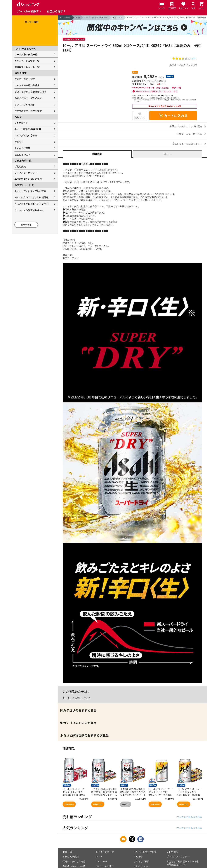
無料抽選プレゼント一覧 (27, 67)
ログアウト (26, 225)
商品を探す (68, 852)
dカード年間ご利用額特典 (28, 129)
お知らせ (19, 142)
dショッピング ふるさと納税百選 (31, 197)
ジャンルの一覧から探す (27, 85)
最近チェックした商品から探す (30, 92)
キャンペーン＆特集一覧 (27, 61)
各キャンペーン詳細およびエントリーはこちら (157, 91)
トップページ (65, 17)
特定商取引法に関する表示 (28, 179)
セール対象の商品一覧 (26, 54)
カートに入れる (173, 116)
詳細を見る (69, 804)
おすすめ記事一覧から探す (28, 111)
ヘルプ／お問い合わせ (26, 135)
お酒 (78, 17)
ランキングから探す (25, 104)
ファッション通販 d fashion (29, 210)
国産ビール (117, 17)
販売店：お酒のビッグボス (183, 65)
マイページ (101, 861)
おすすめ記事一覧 (105, 852)
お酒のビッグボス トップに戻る (186, 126)
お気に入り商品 (71, 856)
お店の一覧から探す (25, 79)
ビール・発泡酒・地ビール (96, 17)
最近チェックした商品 (74, 861)
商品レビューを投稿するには (187, 144)
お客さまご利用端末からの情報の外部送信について (182, 863)
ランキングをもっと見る (189, 817)
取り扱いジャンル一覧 (74, 866)
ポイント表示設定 (105, 866)
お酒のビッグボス (81, 698)
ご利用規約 (20, 166)
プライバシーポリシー (26, 173)
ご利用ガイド (21, 123)
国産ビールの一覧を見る (189, 134)
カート (99, 856)
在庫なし (126, 804)
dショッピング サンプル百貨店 (30, 191)
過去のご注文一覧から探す (28, 98)
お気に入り (140, 117)
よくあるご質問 (22, 148)
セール (66, 698)
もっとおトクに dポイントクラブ (31, 204)
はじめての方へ (22, 155)
